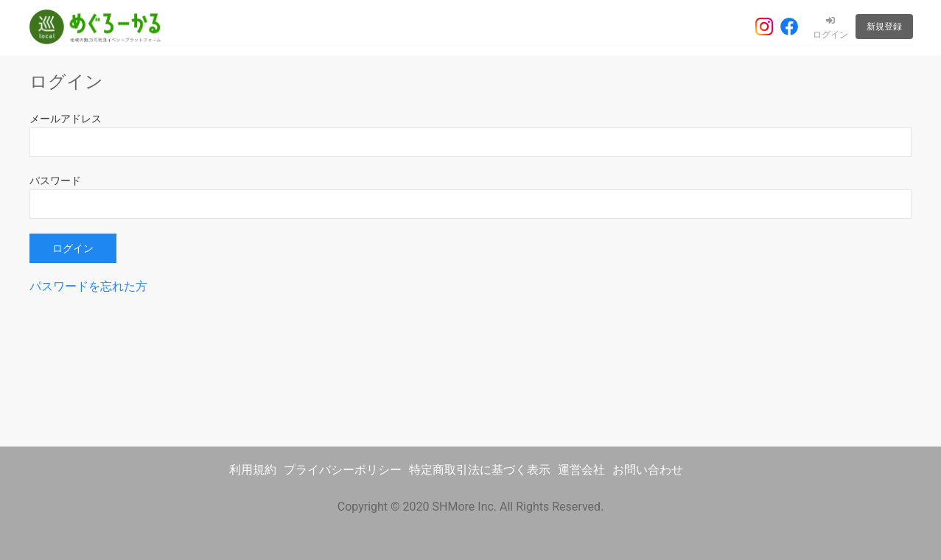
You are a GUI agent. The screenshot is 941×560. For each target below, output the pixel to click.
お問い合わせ (648, 470)
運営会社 (581, 470)
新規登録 (884, 27)
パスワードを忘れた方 (88, 286)
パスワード (55, 181)
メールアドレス (66, 119)
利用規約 (253, 470)
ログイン (830, 28)
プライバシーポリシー (343, 470)
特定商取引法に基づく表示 (480, 470)
